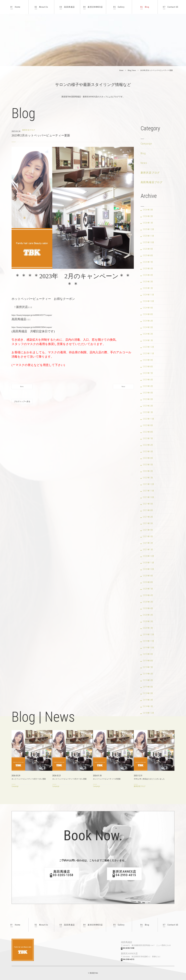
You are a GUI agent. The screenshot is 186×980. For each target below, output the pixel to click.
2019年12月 (148, 634)
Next (123, 386)
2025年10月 (148, 242)
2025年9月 (148, 249)
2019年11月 (148, 641)
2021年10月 (148, 497)
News (144, 163)
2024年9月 (148, 308)
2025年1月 (148, 288)
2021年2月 (148, 543)
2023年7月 (148, 373)
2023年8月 (148, 367)
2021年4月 (148, 530)
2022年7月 (148, 438)
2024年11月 (148, 295)
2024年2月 (148, 334)
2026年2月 (148, 216)
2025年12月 (148, 229)
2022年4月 (148, 458)
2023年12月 (148, 347)
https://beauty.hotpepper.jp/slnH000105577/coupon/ (32, 315)
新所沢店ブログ (150, 173)
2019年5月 (148, 680)
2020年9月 (148, 576)
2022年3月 (148, 465)
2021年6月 (148, 517)
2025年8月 (148, 255)
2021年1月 (148, 550)
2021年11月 (148, 491)
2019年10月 (148, 648)
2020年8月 (148, 582)
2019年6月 (148, 674)
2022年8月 (148, 432)
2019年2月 (148, 700)
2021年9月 (148, 504)
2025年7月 (148, 262)
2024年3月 (148, 327)
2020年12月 (148, 556)
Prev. (22, 386)
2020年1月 (148, 628)
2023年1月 (148, 412)
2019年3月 (148, 693)
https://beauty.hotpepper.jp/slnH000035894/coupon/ (32, 327)
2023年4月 (148, 393)
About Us (41, 7)
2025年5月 (148, 268)
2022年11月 (148, 419)
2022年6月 (148, 445)
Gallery (119, 7)
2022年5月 (148, 451)
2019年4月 (148, 687)
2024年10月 (148, 301)
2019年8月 (148, 661)
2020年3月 (148, 615)
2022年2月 (148, 471)
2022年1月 (148, 478)
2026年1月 (148, 223)
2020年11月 (148, 563)
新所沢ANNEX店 (93, 7)
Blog (145, 7)
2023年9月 (148, 360)
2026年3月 (148, 210)
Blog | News (132, 70)
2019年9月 (148, 654)
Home (15, 7)
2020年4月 (148, 608)
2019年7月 (148, 667)
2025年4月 (148, 275)
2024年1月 (148, 340)
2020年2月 (148, 621)
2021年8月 (148, 510)
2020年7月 (148, 589)
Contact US (171, 7)
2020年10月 (148, 569)
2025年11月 (148, 236)
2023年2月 (148, 406)
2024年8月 (148, 314)
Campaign (146, 144)
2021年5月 (148, 523)
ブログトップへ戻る (22, 401)
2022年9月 (148, 425)
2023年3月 (148, 399)
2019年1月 (148, 706)
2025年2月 (148, 282)
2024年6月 (148, 321)
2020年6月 (148, 595)
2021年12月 (148, 484)
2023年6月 (148, 380)
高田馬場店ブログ (152, 182)
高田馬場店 (67, 7)
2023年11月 (148, 353)
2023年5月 (148, 386)
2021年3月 (148, 536)
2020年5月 (148, 602)
